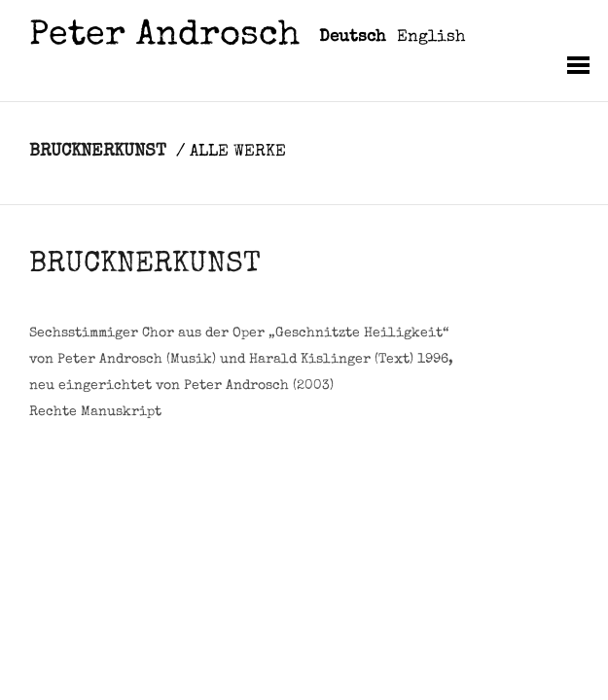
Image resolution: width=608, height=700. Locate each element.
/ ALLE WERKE (231, 152)
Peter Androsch (164, 37)
